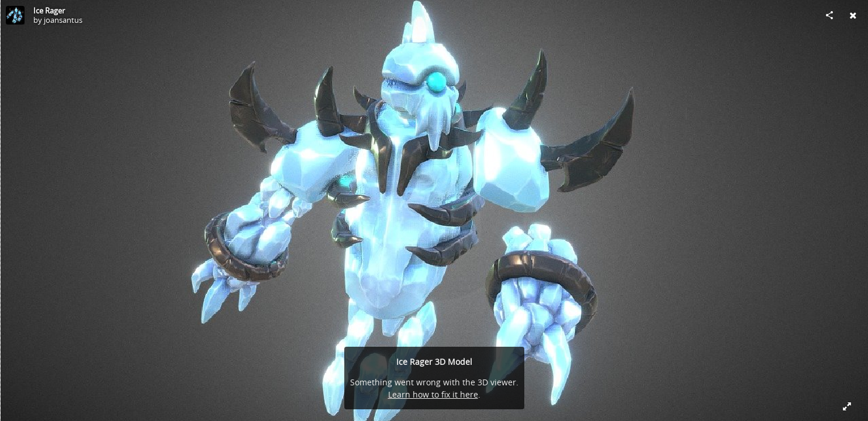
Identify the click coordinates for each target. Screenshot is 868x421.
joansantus (63, 20)
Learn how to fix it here (433, 394)
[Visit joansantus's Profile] (15, 15)
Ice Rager (49, 11)
